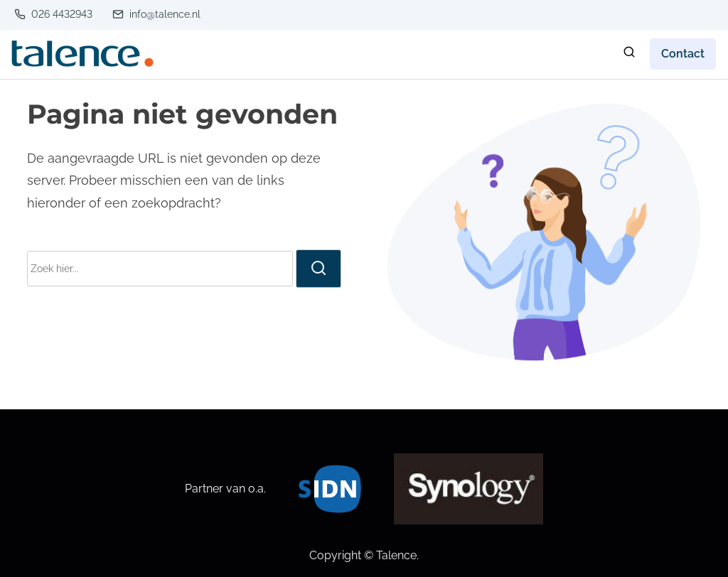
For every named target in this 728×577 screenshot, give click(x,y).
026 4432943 (53, 14)
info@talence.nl (156, 14)
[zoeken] (629, 55)
